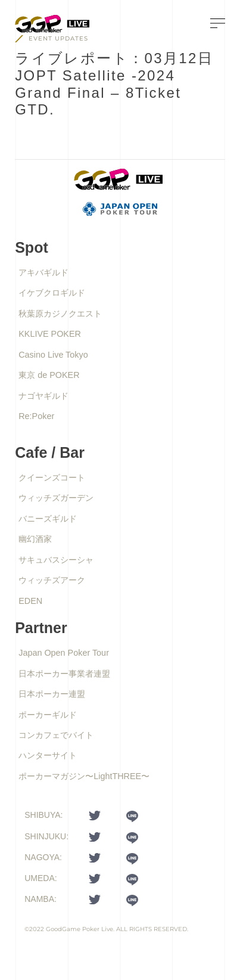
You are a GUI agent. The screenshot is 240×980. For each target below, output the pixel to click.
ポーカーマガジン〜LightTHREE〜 (84, 776)
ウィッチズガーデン (56, 498)
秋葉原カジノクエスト (60, 314)
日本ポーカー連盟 (52, 694)
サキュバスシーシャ (56, 560)
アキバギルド (43, 272)
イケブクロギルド (52, 293)
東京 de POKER (49, 375)
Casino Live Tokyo (53, 355)
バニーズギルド (48, 519)
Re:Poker (36, 416)
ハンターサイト (48, 755)
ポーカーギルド (48, 715)
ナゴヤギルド (43, 396)
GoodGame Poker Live (80, 929)
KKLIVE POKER (50, 334)
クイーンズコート (52, 477)
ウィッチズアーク (52, 580)
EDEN (30, 601)
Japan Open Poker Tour (64, 653)
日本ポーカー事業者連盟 (64, 674)
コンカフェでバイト (56, 735)
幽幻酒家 (35, 539)
